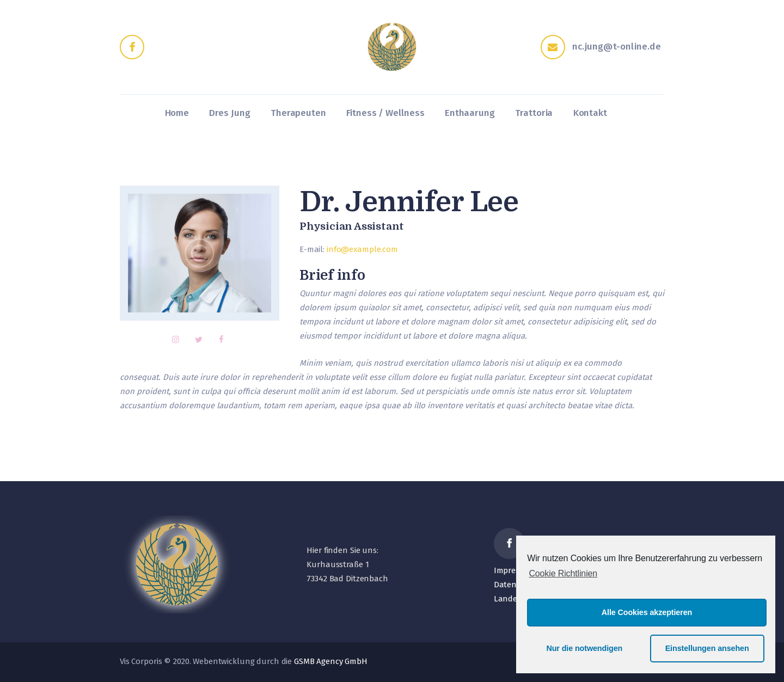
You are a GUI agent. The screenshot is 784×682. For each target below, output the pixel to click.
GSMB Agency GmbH (331, 661)
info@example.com (362, 249)
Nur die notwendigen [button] (584, 648)
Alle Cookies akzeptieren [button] (647, 612)
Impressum (515, 570)
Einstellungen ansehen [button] (707, 648)
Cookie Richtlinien (563, 573)
